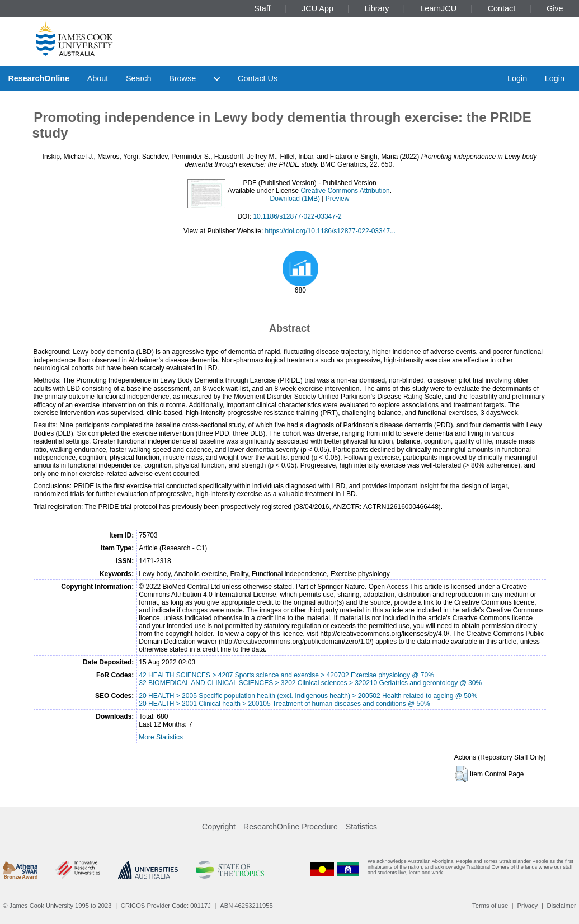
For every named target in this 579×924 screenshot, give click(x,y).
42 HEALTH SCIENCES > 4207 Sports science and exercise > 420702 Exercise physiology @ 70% (286, 675)
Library (377, 8)
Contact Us (258, 78)
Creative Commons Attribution (345, 191)
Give (555, 8)
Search (139, 78)
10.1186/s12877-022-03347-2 (297, 216)
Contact (502, 8)
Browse (182, 78)
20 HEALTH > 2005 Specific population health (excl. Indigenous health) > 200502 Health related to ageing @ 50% (308, 696)
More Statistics (161, 737)
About (98, 78)
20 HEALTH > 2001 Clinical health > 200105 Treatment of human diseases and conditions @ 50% (284, 704)
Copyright (219, 827)
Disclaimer (562, 906)
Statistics (361, 827)
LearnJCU (438, 8)
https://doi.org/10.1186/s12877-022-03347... (331, 231)
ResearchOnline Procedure (291, 827)
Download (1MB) (295, 199)
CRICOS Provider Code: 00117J (166, 906)
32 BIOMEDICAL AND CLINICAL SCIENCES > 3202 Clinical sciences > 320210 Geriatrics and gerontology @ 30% (310, 683)
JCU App (317, 8)
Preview (338, 199)
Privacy (527, 906)
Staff (262, 8)
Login (517, 78)
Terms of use (490, 906)
